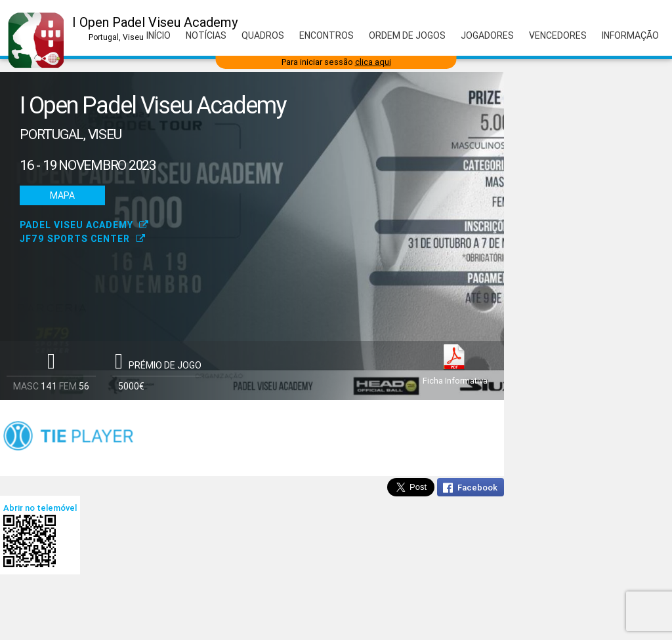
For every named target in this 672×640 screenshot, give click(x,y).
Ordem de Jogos (407, 35)
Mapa (62, 195)
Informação (630, 35)
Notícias (206, 35)
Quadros (263, 35)
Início (158, 35)
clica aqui (373, 62)
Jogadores (487, 35)
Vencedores (558, 35)
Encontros (326, 35)
